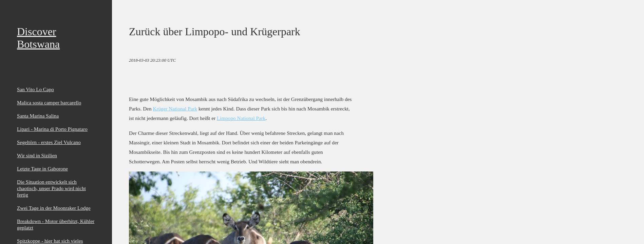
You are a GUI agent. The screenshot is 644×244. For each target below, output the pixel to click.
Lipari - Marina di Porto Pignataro (52, 129)
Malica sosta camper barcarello (49, 103)
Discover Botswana (38, 38)
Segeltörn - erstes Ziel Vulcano (49, 142)
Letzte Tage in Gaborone (42, 169)
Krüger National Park (175, 109)
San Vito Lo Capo (35, 89)
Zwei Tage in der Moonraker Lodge (54, 208)
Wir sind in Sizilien (37, 155)
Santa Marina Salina (38, 116)
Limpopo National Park (241, 118)
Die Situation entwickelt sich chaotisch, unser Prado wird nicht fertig (51, 188)
